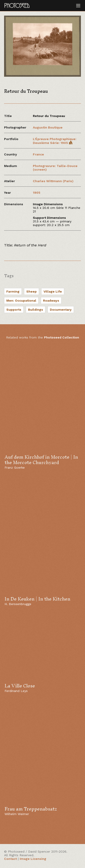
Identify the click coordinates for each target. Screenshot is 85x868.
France (38, 154)
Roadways (51, 300)
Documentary (61, 310)
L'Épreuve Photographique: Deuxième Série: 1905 (55, 141)
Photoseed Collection (62, 337)
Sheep (32, 291)
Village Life (53, 291)
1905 (37, 193)
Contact (10, 859)
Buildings (36, 310)
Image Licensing (33, 859)
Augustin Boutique (48, 127)
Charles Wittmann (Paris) (53, 181)
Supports (14, 310)
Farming (13, 291)
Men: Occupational (21, 300)
